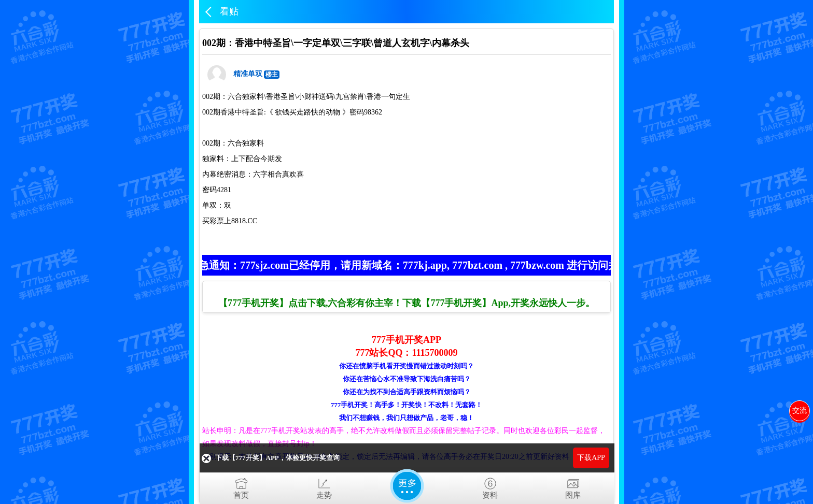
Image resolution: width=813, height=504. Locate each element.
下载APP (591, 458)
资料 (490, 486)
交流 (800, 411)
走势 (324, 486)
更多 (407, 486)
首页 (241, 486)
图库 (573, 486)
